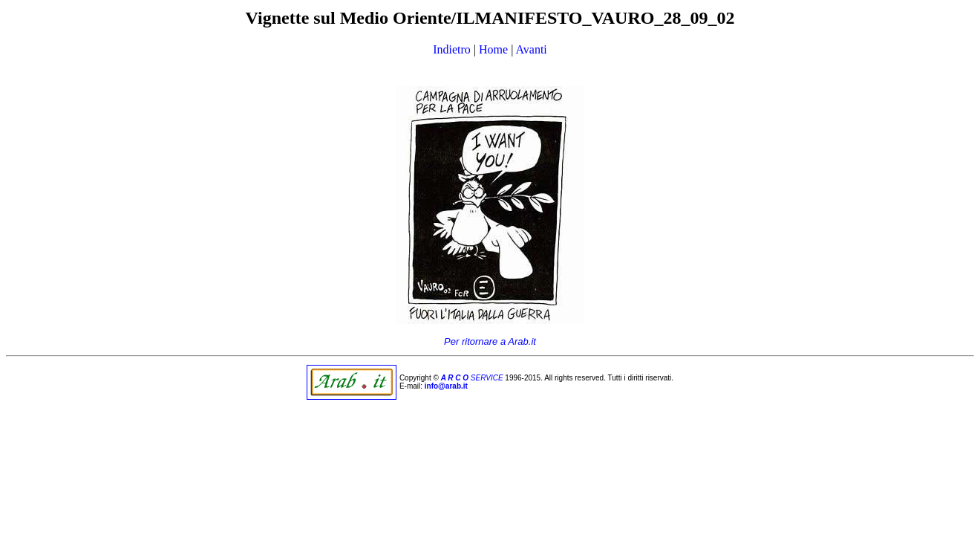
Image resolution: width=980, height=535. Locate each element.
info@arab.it (446, 386)
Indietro (452, 49)
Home (493, 49)
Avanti (531, 49)
